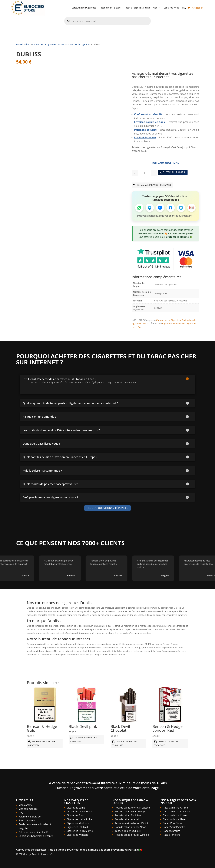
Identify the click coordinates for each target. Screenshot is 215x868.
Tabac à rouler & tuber (110, 8)
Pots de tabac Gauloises (128, 815)
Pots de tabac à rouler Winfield (132, 835)
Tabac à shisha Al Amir (176, 808)
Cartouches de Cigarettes (84, 8)
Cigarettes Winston (77, 835)
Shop (28, 44)
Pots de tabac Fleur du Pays (130, 811)
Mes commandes (28, 809)
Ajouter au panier (173, 172)
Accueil (20, 44)
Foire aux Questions (165, 163)
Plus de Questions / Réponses (107, 508)
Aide (155, 8)
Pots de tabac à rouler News (131, 827)
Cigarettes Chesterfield (79, 811)
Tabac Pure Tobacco (174, 823)
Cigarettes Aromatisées (174, 324)
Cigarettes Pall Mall (77, 827)
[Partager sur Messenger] (160, 208)
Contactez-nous (171, 8)
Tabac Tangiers (171, 835)
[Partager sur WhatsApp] (139, 208)
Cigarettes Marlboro (78, 823)
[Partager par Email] (191, 208)
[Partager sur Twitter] (181, 208)
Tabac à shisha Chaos (175, 815)
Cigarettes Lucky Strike (79, 819)
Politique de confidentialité (33, 832)
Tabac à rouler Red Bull (128, 831)
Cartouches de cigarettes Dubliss (48, 44)
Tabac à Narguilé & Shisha (137, 8)
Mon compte (26, 805)
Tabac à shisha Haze (174, 819)
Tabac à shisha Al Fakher (177, 811)
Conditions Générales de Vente (36, 836)
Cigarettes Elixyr (76, 815)
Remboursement (28, 820)
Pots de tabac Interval (127, 819)
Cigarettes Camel (76, 808)
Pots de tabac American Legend (132, 808)
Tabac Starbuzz (171, 831)
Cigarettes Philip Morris (80, 831)
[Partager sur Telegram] (150, 208)
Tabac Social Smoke (174, 827)
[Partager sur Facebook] (171, 208)
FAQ (184, 8)
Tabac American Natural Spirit (132, 823)
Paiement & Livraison (30, 817)
